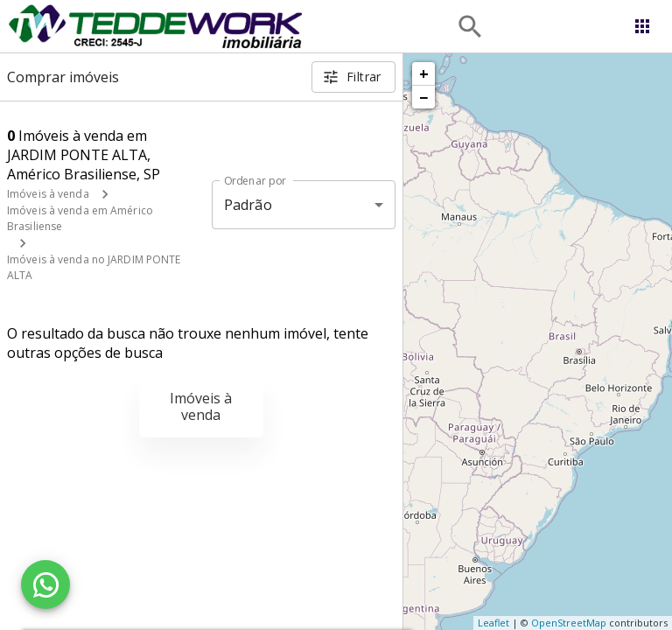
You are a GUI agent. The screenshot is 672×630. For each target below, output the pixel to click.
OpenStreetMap (569, 623)
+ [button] (424, 73)
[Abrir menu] (642, 26)
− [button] (423, 97)
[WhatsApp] (45, 584)
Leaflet (493, 623)
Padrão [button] (248, 205)
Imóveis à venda (48, 194)
